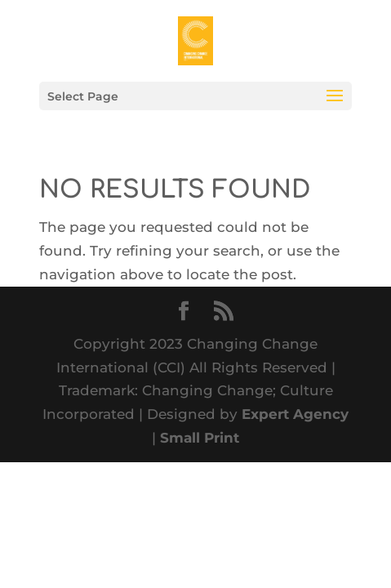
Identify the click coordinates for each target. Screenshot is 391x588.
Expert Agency (295, 414)
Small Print (200, 438)
